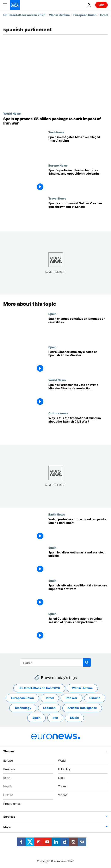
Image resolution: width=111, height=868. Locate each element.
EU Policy (64, 769)
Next (61, 778)
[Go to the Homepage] (15, 5)
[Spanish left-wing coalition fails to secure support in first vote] (78, 596)
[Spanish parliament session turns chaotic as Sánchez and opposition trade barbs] (78, 180)
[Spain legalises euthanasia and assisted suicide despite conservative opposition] (78, 562)
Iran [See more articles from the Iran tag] (55, 718)
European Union (85, 15)
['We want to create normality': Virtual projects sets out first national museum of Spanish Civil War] (78, 428)
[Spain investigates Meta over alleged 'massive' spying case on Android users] (78, 147)
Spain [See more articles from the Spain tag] (36, 718)
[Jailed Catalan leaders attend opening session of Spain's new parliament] (78, 629)
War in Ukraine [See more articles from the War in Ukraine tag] (82, 688)
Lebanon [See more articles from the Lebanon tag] (49, 708)
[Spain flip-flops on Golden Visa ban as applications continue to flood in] (78, 213)
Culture (8, 795)
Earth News (57, 514)
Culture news (58, 413)
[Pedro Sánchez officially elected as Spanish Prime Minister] (78, 362)
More (7, 827)
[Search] (55, 662)
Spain (52, 314)
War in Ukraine (59, 15)
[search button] (87, 662)
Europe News (58, 165)
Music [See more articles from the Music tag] (74, 718)
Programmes (12, 804)
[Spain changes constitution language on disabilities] (78, 329)
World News (12, 113)
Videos (63, 795)
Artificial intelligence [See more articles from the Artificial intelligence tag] (82, 708)
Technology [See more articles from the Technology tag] (23, 708)
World (62, 761)
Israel (104, 15)
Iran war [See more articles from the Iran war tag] (72, 698)
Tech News (56, 132)
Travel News (57, 198)
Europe (8, 761)
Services (9, 817)
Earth (7, 778)
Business (9, 769)
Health (8, 786)
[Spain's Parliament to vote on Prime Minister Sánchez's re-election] (78, 395)
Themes (9, 751)
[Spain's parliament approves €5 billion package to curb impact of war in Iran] (55, 121)
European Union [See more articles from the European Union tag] (22, 698)
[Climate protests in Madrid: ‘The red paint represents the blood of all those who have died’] (78, 529)
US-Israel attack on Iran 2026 (24, 15)
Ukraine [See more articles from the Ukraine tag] (95, 698)
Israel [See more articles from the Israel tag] (50, 698)
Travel (62, 786)
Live (101, 5)
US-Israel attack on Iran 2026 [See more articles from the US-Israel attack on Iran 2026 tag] (39, 688)
